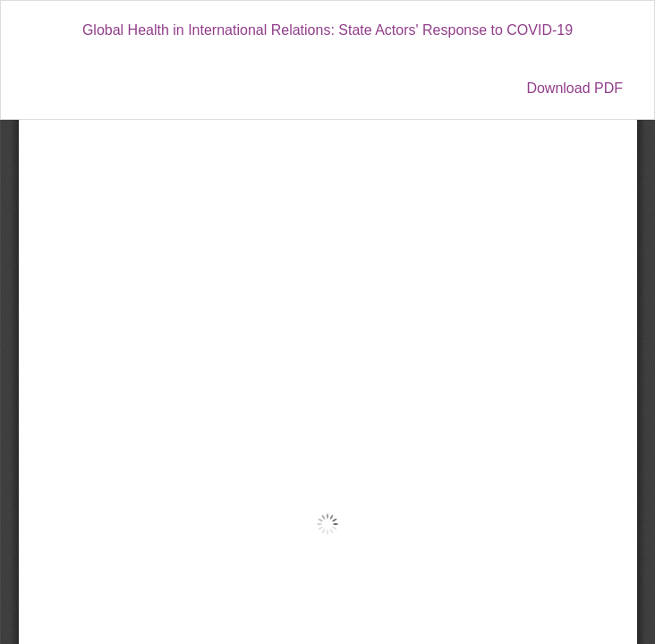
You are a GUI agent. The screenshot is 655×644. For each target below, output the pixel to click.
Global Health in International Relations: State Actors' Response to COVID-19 (327, 30)
